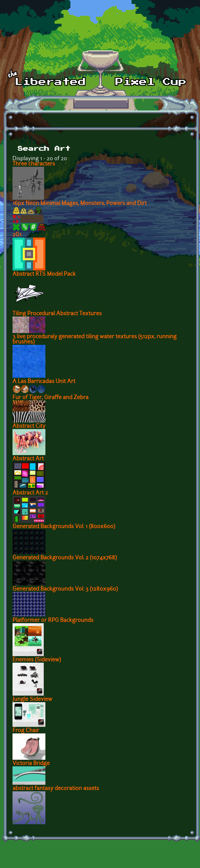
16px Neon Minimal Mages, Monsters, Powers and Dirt (80, 204)
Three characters (34, 164)
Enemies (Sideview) (37, 660)
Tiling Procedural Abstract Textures (57, 314)
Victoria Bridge (31, 764)
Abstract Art (28, 459)
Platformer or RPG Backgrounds (53, 621)
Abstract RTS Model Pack (44, 274)
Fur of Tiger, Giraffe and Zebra (50, 398)
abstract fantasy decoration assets (56, 789)
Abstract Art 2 (30, 493)
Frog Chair (26, 731)
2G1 (17, 235)
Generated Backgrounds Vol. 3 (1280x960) (65, 589)
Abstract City (29, 426)
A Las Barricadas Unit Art (44, 382)
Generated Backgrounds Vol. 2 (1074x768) (65, 558)
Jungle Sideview (32, 700)
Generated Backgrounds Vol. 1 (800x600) (64, 527)
